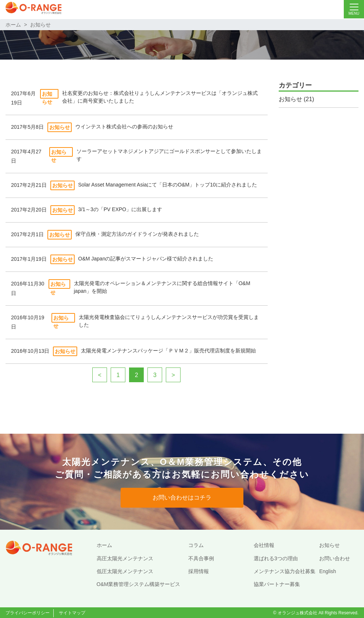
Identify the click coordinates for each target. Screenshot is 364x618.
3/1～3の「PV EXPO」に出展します (120, 209)
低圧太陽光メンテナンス (125, 571)
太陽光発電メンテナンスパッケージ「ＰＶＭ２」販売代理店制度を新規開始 (168, 351)
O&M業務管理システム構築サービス (139, 584)
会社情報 (264, 545)
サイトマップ (72, 613)
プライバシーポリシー (28, 613)
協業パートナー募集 (277, 584)
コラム (196, 545)
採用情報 (199, 571)
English (328, 571)
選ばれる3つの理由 (276, 558)
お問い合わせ (335, 558)
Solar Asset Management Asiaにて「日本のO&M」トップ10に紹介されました (168, 185)
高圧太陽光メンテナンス (125, 558)
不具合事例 (201, 558)
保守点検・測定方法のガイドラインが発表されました (137, 234)
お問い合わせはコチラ (182, 498)
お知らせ (40, 25)
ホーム (13, 25)
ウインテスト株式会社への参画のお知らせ (124, 127)
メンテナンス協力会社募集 (285, 571)
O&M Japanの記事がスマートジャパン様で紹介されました (146, 259)
